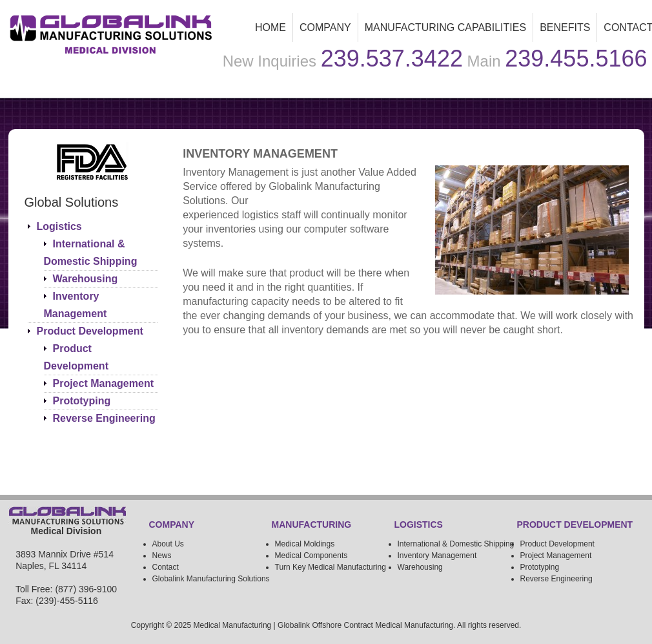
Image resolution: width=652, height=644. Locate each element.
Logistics (59, 226)
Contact (166, 567)
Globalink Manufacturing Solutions (211, 579)
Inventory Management (437, 556)
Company (325, 27)
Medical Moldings (305, 544)
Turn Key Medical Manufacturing (331, 567)
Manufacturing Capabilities (442, 31)
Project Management (103, 383)
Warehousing (86, 279)
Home (270, 27)
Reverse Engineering (104, 418)
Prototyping (82, 401)
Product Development (90, 331)
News (162, 556)
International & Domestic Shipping (456, 544)
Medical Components (311, 556)
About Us (168, 544)
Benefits (565, 27)
